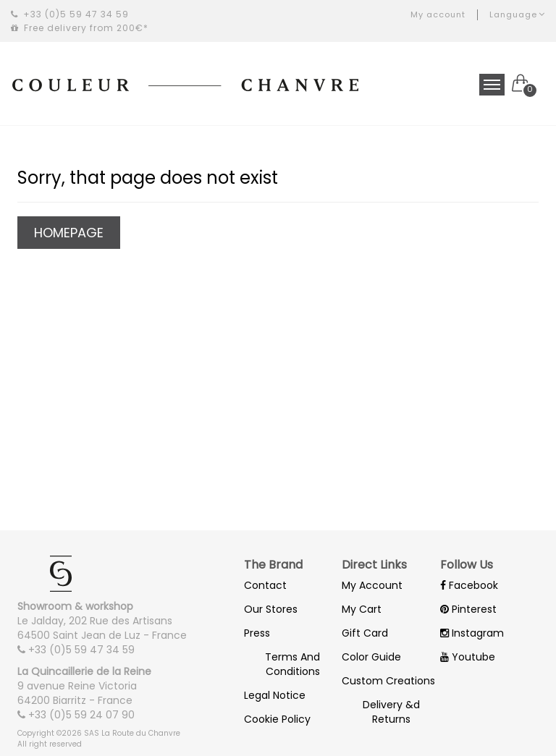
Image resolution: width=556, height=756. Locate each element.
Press (257, 633)
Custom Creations (388, 681)
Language (517, 14)
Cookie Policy (277, 719)
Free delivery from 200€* (80, 28)
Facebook (469, 585)
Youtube (468, 657)
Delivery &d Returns (391, 712)
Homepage (69, 233)
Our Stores (271, 609)
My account (438, 14)
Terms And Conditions (292, 664)
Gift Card (365, 633)
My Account (372, 585)
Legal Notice (275, 695)
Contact (265, 585)
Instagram (472, 633)
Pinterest (468, 609)
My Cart (362, 609)
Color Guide (371, 657)
